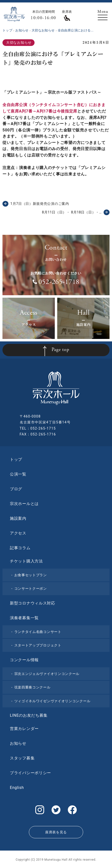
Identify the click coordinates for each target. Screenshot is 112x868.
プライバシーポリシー (30, 773)
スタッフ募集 (22, 758)
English (17, 788)
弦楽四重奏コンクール (32, 687)
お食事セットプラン (31, 575)
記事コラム (20, 548)
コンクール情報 (24, 660)
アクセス (18, 533)
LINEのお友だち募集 (29, 715)
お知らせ (18, 743)
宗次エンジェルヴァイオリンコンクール (47, 674)
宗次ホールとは (24, 504)
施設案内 (18, 518)
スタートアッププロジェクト (38, 645)
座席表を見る (56, 832)
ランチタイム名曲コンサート (38, 632)
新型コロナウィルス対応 (33, 603)
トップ (16, 459)
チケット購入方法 (26, 561)
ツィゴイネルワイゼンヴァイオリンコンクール (52, 701)
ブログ (16, 489)
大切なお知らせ (19, 42)
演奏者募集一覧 (24, 618)
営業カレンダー (24, 729)
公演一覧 (18, 474)
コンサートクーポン (31, 588)
